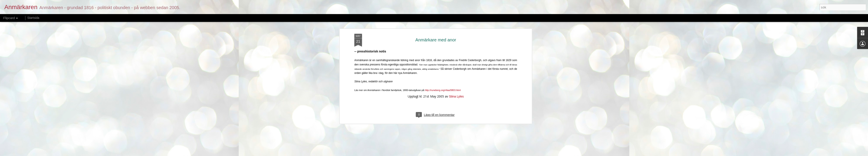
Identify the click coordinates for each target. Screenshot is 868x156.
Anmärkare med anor (436, 23)
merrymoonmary (432, 153)
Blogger (458, 153)
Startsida (33, 18)
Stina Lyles (456, 79)
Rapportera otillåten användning (480, 153)
